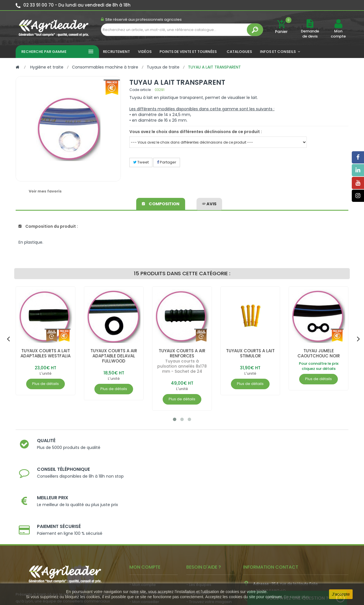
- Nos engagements (205, 533)
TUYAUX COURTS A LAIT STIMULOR (250, 353)
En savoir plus (296, 597)
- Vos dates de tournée (151, 533)
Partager (167, 162)
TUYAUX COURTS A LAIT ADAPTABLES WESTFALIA (46, 353)
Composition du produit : (48, 226)
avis (209, 203)
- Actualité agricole (147, 547)
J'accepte (341, 594)
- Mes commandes (147, 516)
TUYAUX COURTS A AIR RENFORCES (182, 353)
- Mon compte (143, 507)
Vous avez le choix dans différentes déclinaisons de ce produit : (196, 132)
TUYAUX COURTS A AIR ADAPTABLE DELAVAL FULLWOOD (114, 356)
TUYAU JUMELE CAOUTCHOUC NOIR (319, 353)
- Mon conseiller (144, 524)
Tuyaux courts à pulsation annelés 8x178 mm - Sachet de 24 (182, 366)
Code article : (141, 90)
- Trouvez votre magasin (209, 524)
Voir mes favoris (45, 191)
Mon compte (338, 34)
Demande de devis (310, 34)
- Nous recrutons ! (146, 556)
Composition (161, 203)
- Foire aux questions (205, 541)
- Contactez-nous (203, 550)
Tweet (141, 162)
